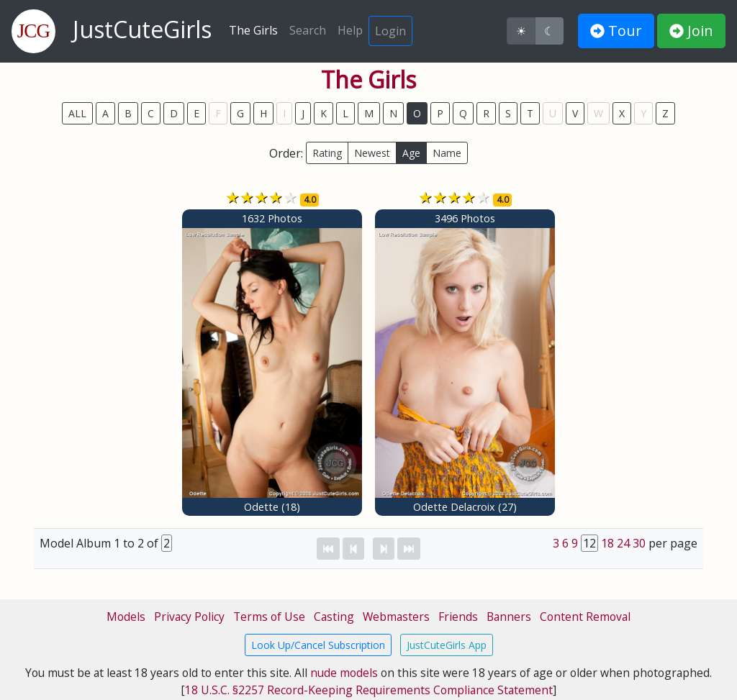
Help (350, 30)
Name (447, 153)
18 (607, 543)
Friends (458, 617)
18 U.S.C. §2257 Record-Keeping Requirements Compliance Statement (369, 690)
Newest (372, 153)
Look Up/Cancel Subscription (318, 645)
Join (691, 31)
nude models (344, 673)
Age (411, 153)
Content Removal (585, 617)
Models (126, 617)
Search (308, 30)
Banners (509, 617)
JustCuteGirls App (447, 645)
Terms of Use (269, 617)
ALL (77, 113)
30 (639, 543)
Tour (616, 31)
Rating (327, 153)
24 (623, 543)
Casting (334, 617)
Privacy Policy (189, 617)
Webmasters (396, 617)
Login (390, 31)
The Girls (253, 30)
